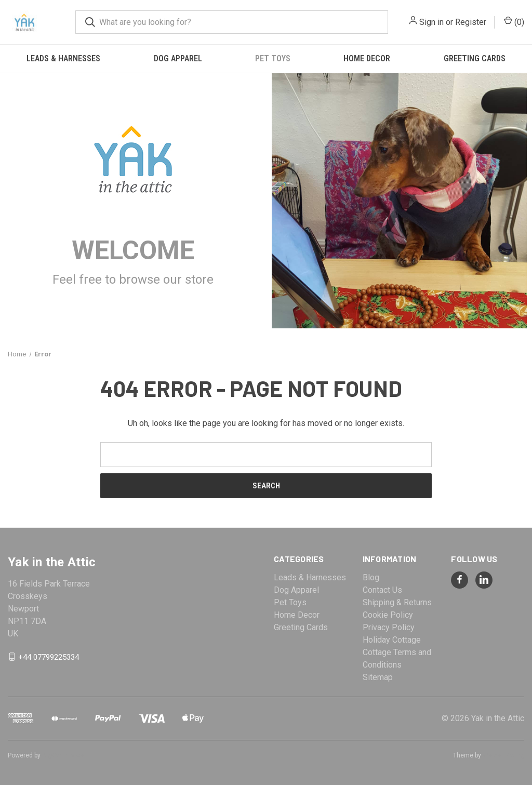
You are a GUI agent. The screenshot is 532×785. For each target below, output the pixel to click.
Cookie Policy (388, 615)
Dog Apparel (178, 58)
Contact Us (382, 590)
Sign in (431, 22)
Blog (371, 577)
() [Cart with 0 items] (514, 22)
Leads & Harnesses (63, 58)
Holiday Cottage (392, 640)
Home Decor (367, 58)
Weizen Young (503, 755)
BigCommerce (63, 755)
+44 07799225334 (49, 657)
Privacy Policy (389, 627)
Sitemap (378, 677)
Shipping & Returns (397, 602)
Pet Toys (273, 58)
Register (471, 22)
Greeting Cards (301, 627)
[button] (133, 159)
